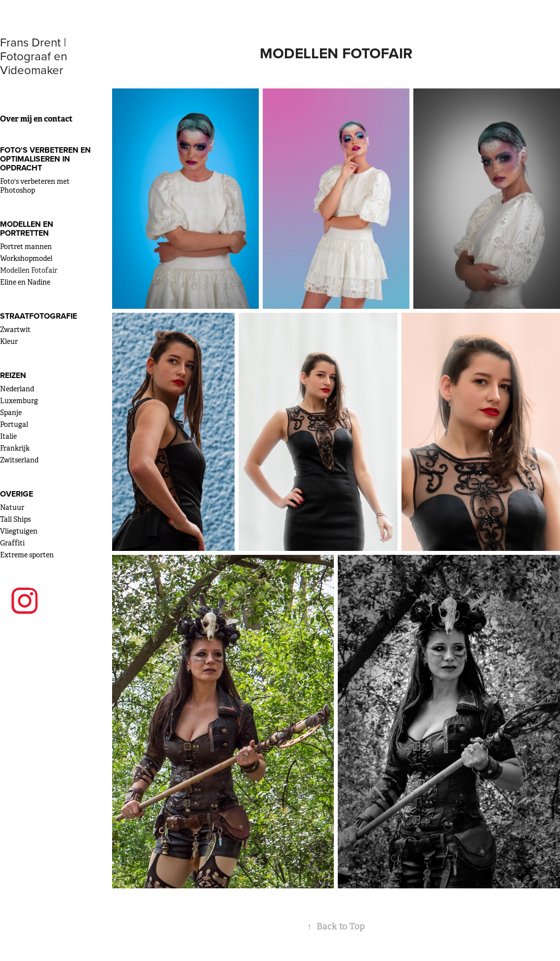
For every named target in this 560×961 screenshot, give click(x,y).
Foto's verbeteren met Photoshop (35, 186)
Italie (8, 436)
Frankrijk (15, 448)
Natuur (12, 507)
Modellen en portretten (27, 229)
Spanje (11, 413)
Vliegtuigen (19, 531)
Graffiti (12, 543)
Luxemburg (19, 401)
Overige (17, 494)
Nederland (17, 389)
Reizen (13, 375)
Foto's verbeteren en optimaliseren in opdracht (45, 159)
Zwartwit (15, 330)
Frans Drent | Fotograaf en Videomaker (35, 56)
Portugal (14, 424)
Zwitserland (19, 460)
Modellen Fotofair (29, 270)
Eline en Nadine (25, 282)
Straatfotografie (39, 316)
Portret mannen (26, 247)
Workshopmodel (26, 258)
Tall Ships (15, 519)
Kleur (9, 341)
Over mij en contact (36, 119)
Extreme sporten (27, 555)
